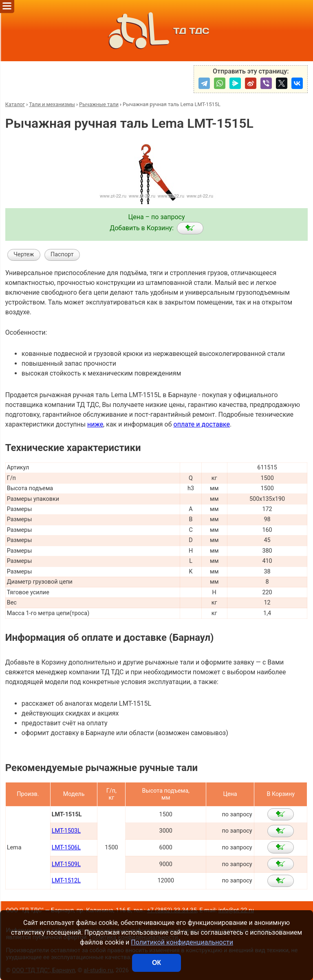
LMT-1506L (66, 848)
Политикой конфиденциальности (182, 942)
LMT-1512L (66, 881)
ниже (95, 424)
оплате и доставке (202, 424)
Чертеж (24, 254)
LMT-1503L (66, 831)
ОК (156, 963)
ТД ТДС (156, 31)
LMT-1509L (66, 864)
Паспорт (62, 254)
